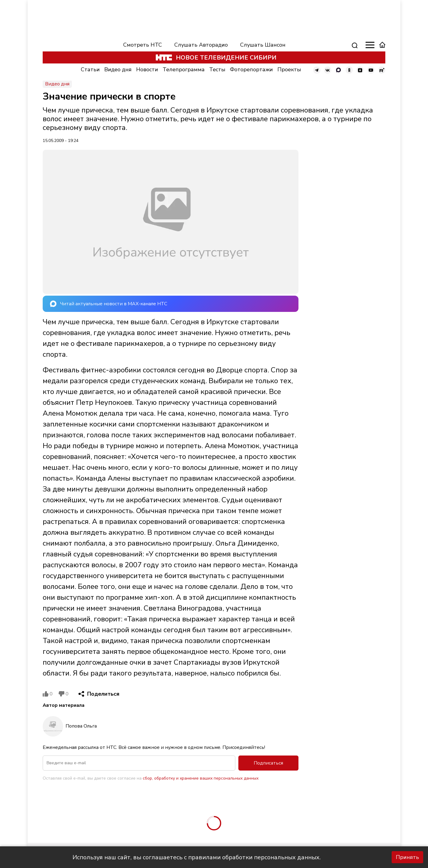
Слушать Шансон (263, 45)
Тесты (217, 69)
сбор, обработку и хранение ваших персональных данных (201, 778)
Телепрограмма (184, 69)
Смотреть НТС (143, 45)
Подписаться (268, 763)
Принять (407, 857)
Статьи (90, 69)
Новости (147, 69)
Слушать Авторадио (201, 45)
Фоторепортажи (251, 69)
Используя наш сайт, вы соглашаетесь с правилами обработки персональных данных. (197, 857)
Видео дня (118, 69)
